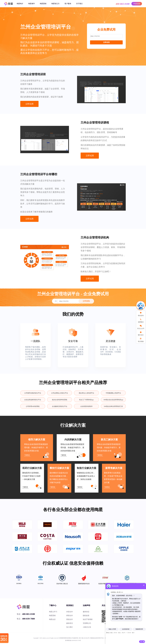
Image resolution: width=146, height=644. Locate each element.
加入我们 (70, 627)
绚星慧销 (43, 4)
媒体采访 (70, 623)
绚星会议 (52, 619)
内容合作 (70, 612)
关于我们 (79, 4)
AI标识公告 (87, 627)
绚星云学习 (53, 612)
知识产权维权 (88, 619)
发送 (141, 642)
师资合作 (70, 616)
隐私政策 (86, 616)
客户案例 (68, 4)
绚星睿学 (32, 4)
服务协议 (86, 612)
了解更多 (27, 455)
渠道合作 (70, 619)
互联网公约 (87, 623)
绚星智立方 (55, 4)
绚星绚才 (20, 4)
